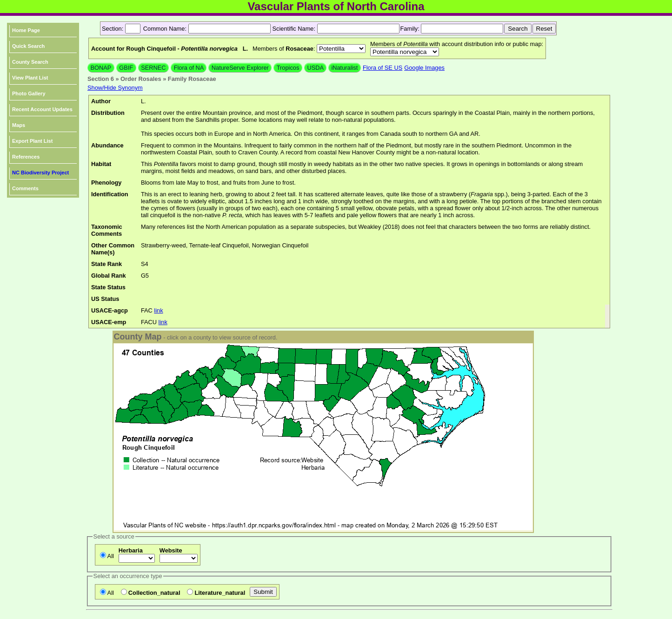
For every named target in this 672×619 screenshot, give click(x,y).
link (158, 310)
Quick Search (28, 46)
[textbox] (230, 29)
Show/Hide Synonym (115, 88)
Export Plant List (32, 141)
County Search (30, 62)
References (26, 157)
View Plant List (30, 78)
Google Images (424, 68)
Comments (25, 188)
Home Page (26, 30)
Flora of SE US (383, 68)
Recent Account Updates (42, 109)
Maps (19, 125)
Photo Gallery (29, 93)
